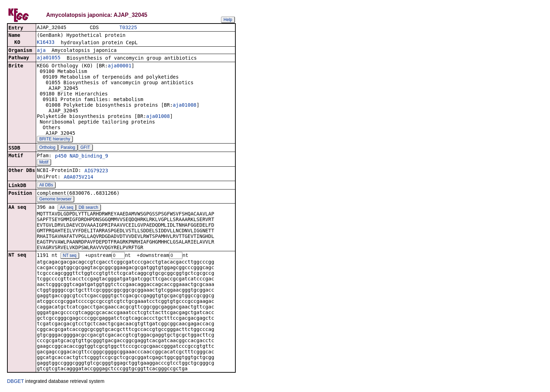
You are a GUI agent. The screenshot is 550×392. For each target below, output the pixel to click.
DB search (88, 208)
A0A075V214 (79, 178)
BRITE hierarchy (55, 140)
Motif (44, 163)
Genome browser (55, 200)
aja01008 (185, 106)
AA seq (67, 208)
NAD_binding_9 (89, 157)
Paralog (68, 148)
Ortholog (47, 148)
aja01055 (49, 58)
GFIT (85, 148)
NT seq (69, 257)
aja (41, 51)
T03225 (128, 28)
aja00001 (119, 66)
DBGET (15, 382)
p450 (61, 157)
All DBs (46, 186)
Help (228, 20)
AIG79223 (96, 171)
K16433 (46, 43)
